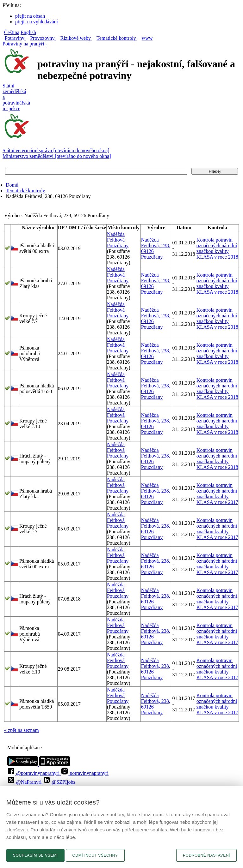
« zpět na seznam (22, 730)
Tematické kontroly (25, 191)
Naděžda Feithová (116, 237)
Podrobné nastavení (206, 855)
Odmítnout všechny (95, 855)
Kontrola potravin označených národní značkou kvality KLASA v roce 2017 (217, 494)
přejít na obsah (30, 16)
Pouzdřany (118, 245)
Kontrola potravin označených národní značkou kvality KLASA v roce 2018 (217, 248)
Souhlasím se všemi (35, 855)
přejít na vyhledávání (37, 22)
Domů (12, 185)
